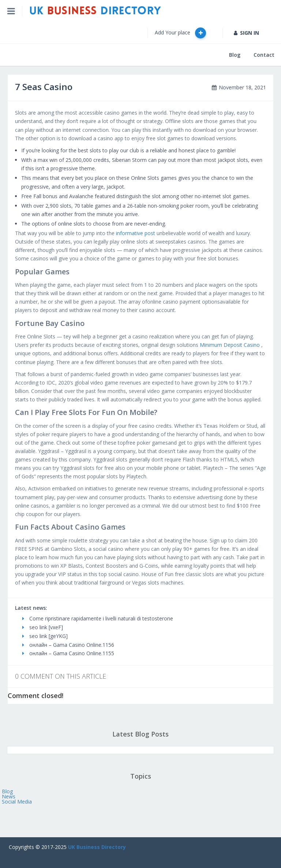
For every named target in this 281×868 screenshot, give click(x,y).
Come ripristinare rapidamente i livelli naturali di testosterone (98, 618)
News (9, 796)
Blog (235, 55)
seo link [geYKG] (45, 636)
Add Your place (180, 33)
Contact (264, 55)
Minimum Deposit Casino (230, 345)
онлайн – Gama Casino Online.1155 (68, 653)
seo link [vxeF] (43, 627)
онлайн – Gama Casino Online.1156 (68, 645)
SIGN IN (246, 33)
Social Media (17, 802)
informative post (136, 233)
